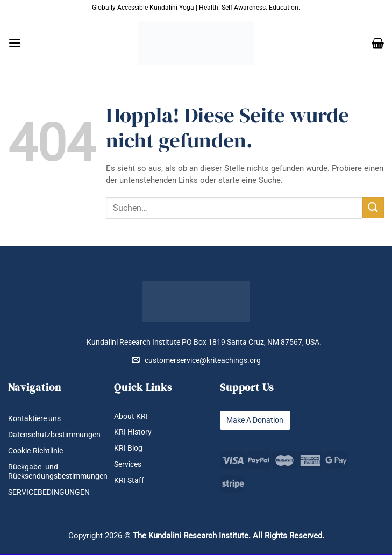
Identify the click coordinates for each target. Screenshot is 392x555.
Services (128, 465)
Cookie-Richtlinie (35, 451)
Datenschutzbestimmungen (54, 435)
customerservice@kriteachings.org (196, 360)
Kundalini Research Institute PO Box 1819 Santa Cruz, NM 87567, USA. (204, 342)
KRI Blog (128, 449)
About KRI (131, 417)
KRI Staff (129, 481)
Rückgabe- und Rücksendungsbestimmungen (58, 472)
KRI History (133, 433)
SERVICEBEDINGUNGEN (49, 493)
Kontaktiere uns (34, 419)
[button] (15, 43)
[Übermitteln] (373, 208)
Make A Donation (255, 420)
